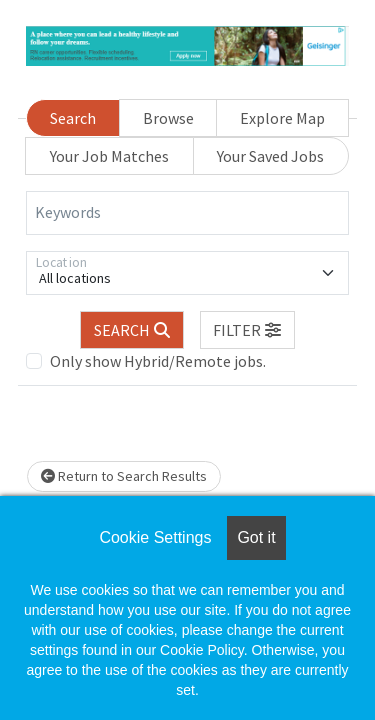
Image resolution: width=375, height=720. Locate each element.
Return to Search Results (124, 476)
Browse (168, 118)
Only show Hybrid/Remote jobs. (158, 361)
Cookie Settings (155, 537)
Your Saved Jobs (270, 156)
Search (73, 118)
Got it (256, 537)
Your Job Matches (109, 156)
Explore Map (282, 118)
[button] (248, 330)
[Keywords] (187, 213)
